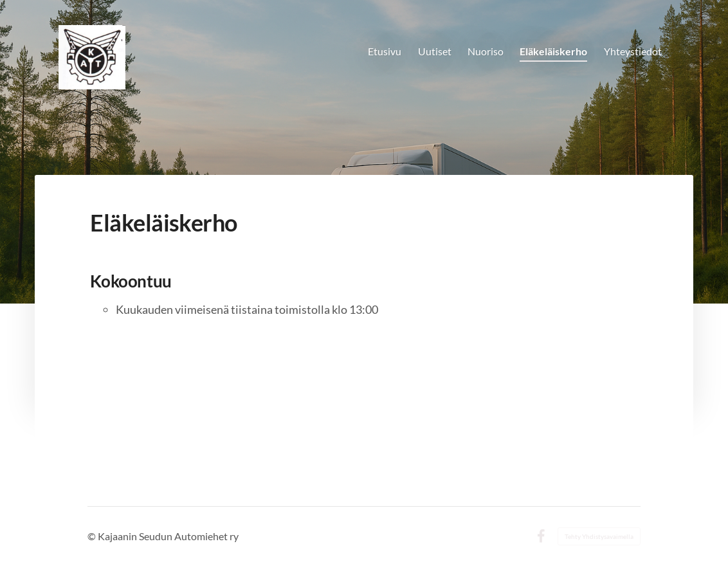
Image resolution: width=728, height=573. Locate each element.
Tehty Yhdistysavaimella (599, 536)
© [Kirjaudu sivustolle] (93, 536)
